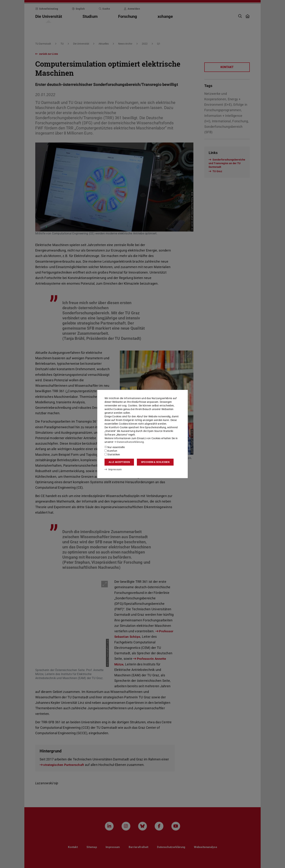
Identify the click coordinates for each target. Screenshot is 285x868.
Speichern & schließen (155, 462)
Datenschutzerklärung (129, 442)
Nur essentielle (115, 447)
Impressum (113, 469)
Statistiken (112, 454)
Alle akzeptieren (119, 462)
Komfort (111, 451)
